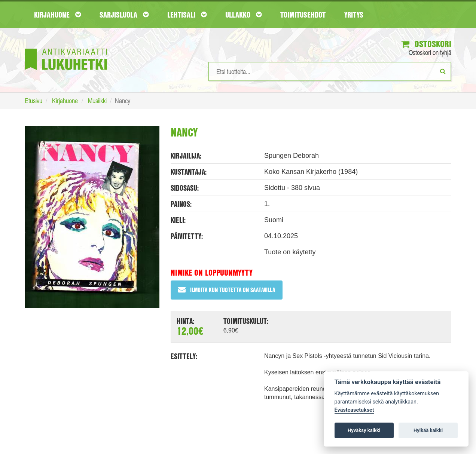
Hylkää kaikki (428, 430)
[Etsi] (443, 71)
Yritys (354, 15)
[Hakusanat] (330, 71)
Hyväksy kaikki (364, 430)
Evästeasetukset (354, 410)
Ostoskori (426, 44)
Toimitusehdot (303, 15)
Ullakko (243, 15)
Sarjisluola (124, 15)
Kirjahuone (57, 15)
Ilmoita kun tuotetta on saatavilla (227, 290)
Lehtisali (187, 15)
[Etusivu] (66, 48)
